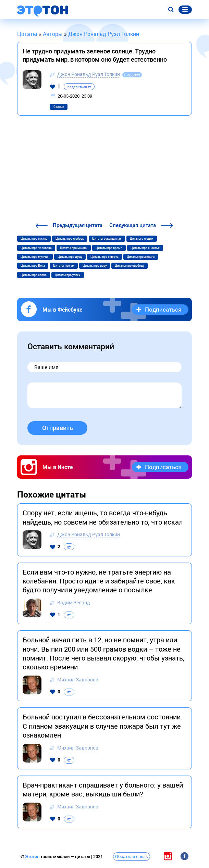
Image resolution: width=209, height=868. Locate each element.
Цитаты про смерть (104, 257)
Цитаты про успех (68, 275)
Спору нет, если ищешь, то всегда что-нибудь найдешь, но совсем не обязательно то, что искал (103, 517)
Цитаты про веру (95, 266)
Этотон (33, 857)
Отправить (58, 428)
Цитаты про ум (64, 266)
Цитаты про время (109, 248)
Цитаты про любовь (70, 239)
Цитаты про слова (34, 275)
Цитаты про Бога (33, 266)
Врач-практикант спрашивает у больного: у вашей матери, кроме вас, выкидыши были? (103, 789)
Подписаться (163, 309)
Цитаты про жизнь (34, 239)
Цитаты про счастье (145, 248)
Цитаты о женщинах (107, 239)
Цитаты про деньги (141, 257)
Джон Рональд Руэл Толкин (89, 74)
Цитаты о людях (142, 239)
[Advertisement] (104, 170)
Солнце (59, 107)
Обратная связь (132, 856)
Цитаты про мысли (74, 248)
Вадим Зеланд (74, 602)
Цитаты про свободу (130, 266)
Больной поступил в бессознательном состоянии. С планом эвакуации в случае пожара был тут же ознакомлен (102, 726)
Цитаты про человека (36, 248)
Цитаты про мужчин (35, 257)
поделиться (79, 87)
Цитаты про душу (70, 257)
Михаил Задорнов (78, 680)
